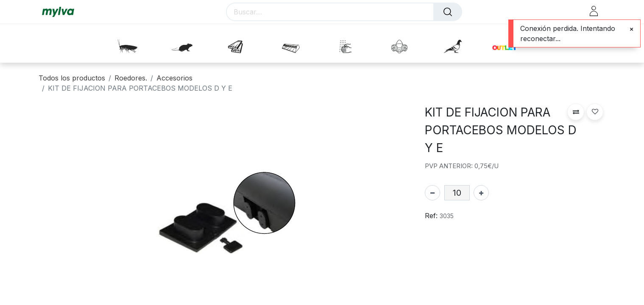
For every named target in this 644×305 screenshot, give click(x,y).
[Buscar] (448, 12)
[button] (576, 112)
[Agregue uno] (481, 193)
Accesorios (174, 78)
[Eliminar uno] (432, 193)
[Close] (631, 29)
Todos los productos (72, 78)
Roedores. (131, 78)
